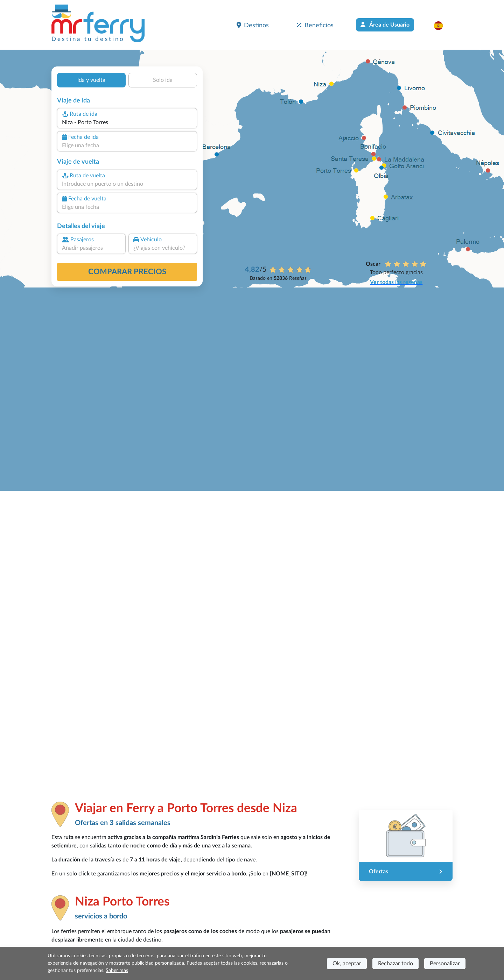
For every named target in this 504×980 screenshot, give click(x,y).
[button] (442, 26)
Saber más (117, 971)
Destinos (253, 25)
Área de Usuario (385, 25)
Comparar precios (127, 272)
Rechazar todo (395, 964)
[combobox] (127, 122)
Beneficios (315, 25)
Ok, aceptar (347, 964)
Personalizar (445, 964)
